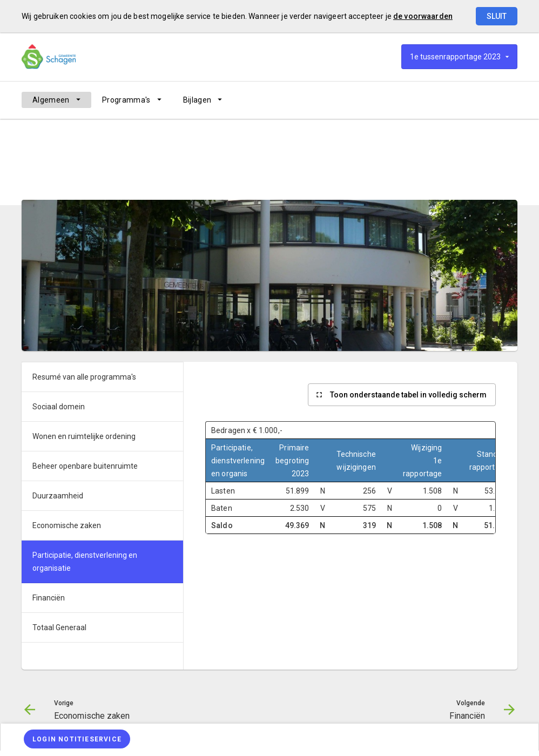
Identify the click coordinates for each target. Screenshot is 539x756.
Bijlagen (197, 100)
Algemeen (51, 100)
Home (31, 174)
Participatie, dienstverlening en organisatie (266, 174)
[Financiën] (481, 100)
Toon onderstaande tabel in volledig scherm (408, 395)
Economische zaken (67, 525)
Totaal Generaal (59, 627)
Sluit (497, 16)
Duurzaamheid (58, 496)
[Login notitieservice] (77, 739)
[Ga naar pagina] (453, 100)
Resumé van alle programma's (141, 174)
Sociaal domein (59, 407)
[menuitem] (56, 100)
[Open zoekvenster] (505, 100)
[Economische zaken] (424, 100)
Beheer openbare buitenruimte (85, 466)
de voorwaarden (423, 16)
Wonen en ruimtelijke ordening (84, 436)
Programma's (126, 100)
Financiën (49, 598)
